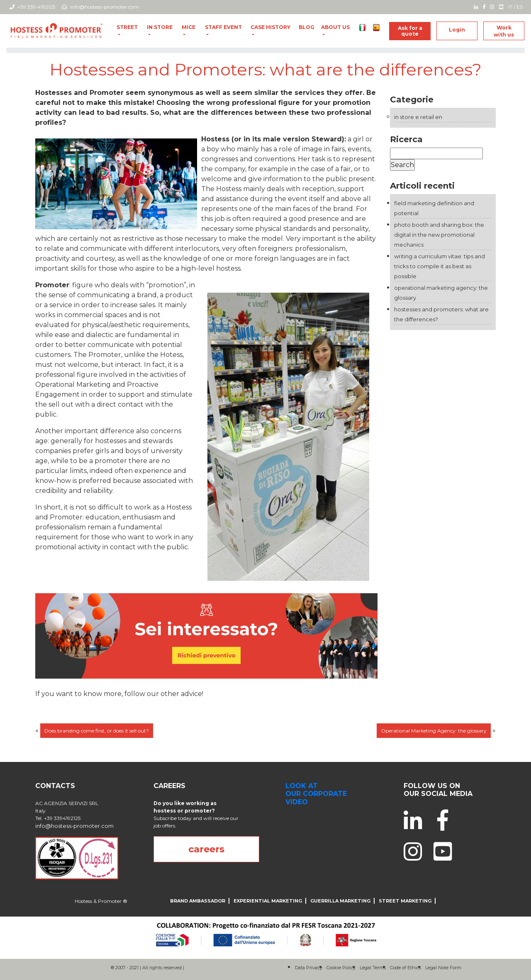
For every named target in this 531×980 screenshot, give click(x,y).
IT (510, 7)
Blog (307, 27)
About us (335, 27)
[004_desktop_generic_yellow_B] (206, 635)
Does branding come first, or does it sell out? (97, 731)
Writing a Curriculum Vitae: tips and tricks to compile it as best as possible (440, 266)
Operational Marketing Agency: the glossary (434, 731)
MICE (189, 27)
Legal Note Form (443, 968)
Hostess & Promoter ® (101, 901)
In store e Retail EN (418, 117)
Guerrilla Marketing (340, 901)
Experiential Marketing (268, 901)
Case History (270, 27)
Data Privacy (309, 968)
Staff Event (223, 27)
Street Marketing (405, 901)
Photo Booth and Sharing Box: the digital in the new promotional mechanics (439, 235)
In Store (160, 27)
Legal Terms (373, 968)
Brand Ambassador (198, 901)
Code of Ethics (406, 968)
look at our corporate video (316, 794)
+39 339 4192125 (32, 7)
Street (127, 27)
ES (520, 7)
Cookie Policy (341, 968)
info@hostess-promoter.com (100, 7)
